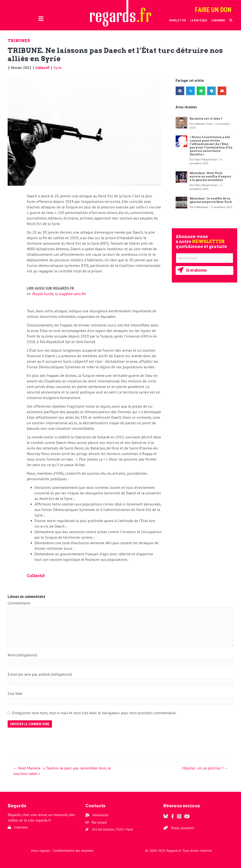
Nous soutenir (183, 828)
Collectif (42, 68)
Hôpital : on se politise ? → (205, 768)
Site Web (15, 694)
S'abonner (21, 827)
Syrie (58, 68)
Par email (99, 822)
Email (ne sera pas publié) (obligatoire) (40, 674)
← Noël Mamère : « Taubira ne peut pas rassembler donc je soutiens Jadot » (62, 771)
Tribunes (19, 41)
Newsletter (100, 815)
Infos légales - (42, 851)
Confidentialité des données (73, 851)
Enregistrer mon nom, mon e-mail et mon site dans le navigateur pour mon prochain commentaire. (94, 713)
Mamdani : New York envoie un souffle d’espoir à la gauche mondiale (210, 177)
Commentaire (19, 603)
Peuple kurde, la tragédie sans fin (59, 294)
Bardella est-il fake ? (206, 119)
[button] (231, 20)
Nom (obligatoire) (22, 655)
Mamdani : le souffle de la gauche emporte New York (211, 200)
